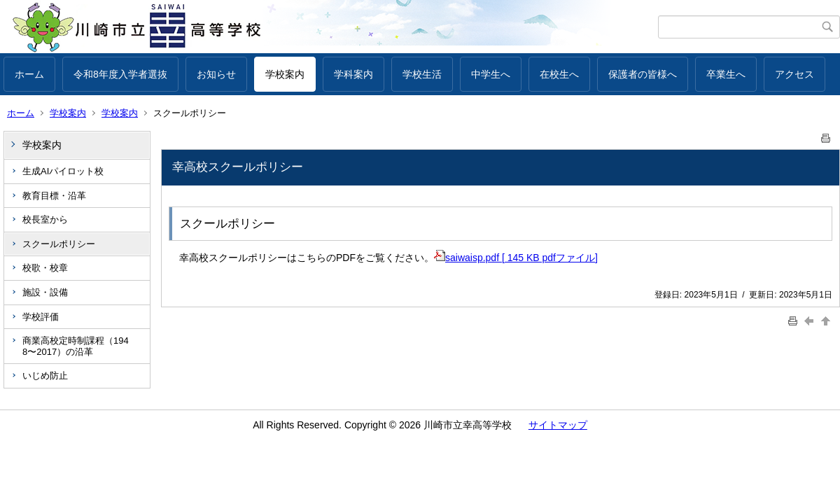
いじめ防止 (45, 376)
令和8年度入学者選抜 (120, 74)
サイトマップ (558, 425)
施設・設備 (45, 292)
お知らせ (216, 74)
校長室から (45, 219)
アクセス (794, 74)
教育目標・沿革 (54, 196)
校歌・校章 (45, 268)
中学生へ (491, 74)
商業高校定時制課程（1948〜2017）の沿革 (76, 346)
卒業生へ (726, 74)
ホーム (29, 74)
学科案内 (353, 74)
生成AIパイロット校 (63, 171)
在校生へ (559, 74)
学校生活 (422, 74)
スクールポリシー (59, 244)
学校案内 (285, 74)
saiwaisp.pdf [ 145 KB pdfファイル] (516, 258)
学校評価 (41, 317)
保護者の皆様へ (643, 74)
